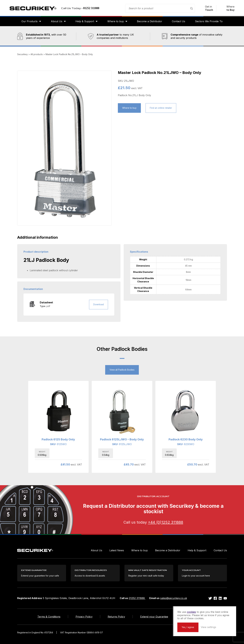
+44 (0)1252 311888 (166, 522)
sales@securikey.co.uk (174, 598)
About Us (57, 21)
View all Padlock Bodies (122, 370)
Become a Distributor (150, 21)
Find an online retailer (161, 108)
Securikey (33, 8)
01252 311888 (137, 598)
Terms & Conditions (49, 617)
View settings (208, 627)
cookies (191, 612)
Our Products (30, 21)
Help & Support (85, 21)
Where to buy (116, 21)
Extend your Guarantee (154, 617)
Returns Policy (116, 617)
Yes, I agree (188, 627)
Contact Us (179, 21)
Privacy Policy (84, 617)
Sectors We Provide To (209, 21)
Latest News (117, 550)
